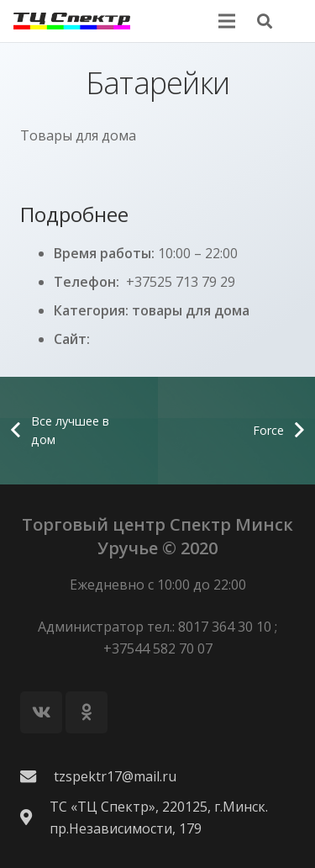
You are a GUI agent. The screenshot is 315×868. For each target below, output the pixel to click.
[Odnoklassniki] (87, 712)
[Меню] (227, 21)
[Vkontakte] (41, 712)
